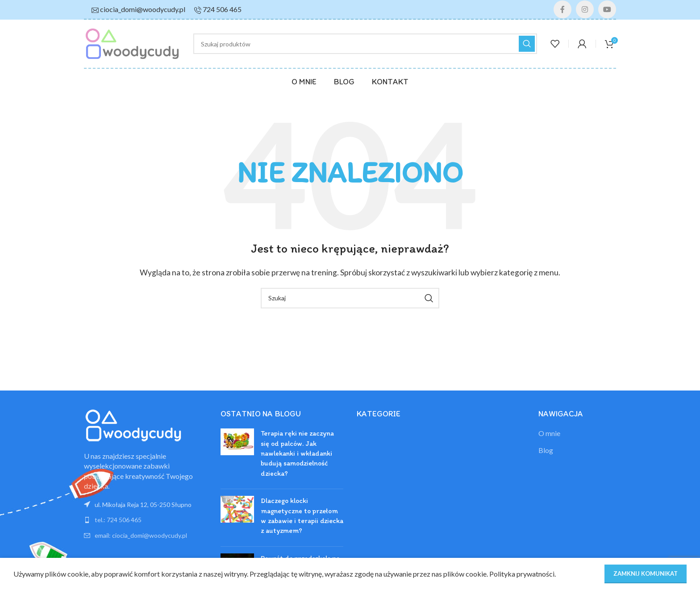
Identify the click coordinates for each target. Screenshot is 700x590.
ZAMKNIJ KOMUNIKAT (646, 573)
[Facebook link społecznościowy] (562, 9)
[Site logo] (132, 43)
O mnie (549, 433)
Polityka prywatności (522, 574)
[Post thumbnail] (237, 455)
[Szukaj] (365, 44)
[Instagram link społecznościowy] (585, 9)
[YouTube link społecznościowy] (607, 9)
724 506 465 (222, 9)
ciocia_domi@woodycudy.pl (143, 9)
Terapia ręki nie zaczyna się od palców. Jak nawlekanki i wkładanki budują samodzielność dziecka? (297, 453)
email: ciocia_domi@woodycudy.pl (141, 535)
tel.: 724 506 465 (118, 520)
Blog (546, 450)
